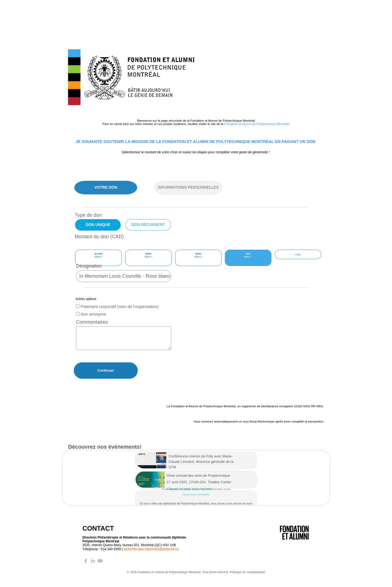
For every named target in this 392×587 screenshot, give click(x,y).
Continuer (106, 376)
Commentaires (92, 328)
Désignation (89, 271)
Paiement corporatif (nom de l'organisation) (117, 312)
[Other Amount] (298, 258)
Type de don (88, 215)
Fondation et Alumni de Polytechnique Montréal (256, 124)
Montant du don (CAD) (99, 237)
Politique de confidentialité (248, 577)
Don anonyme (91, 320)
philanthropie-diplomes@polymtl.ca (151, 554)
